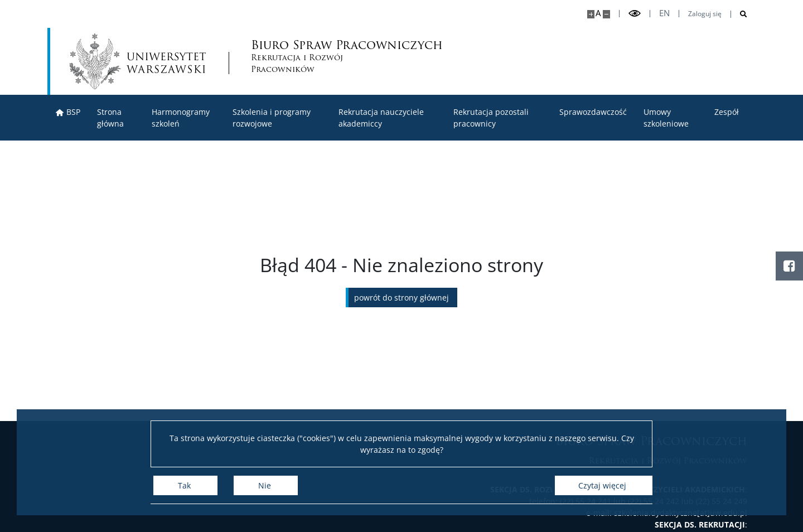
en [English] (664, 13)
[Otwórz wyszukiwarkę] (739, 14)
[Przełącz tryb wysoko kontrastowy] (635, 14)
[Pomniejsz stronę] (606, 14)
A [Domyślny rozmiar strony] (598, 13)
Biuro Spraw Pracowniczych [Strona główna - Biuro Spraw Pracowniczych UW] (308, 57)
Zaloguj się (705, 14)
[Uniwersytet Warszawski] (138, 61)
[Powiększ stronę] (591, 14)
